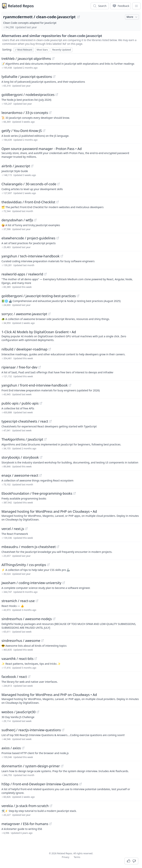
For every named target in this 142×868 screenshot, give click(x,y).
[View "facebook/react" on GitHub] (29, 677)
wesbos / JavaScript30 (19, 712)
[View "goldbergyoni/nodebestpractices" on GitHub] (57, 95)
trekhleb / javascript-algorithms (26, 59)
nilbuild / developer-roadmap (24, 349)
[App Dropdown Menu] (136, 6)
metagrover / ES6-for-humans (25, 824)
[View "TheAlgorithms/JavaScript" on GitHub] (45, 439)
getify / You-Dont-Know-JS (22, 131)
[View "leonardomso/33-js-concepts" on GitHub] (50, 113)
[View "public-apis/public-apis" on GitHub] (41, 403)
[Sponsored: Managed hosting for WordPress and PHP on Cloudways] (71, 515)
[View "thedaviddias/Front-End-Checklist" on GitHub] (57, 202)
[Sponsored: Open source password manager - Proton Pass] (71, 152)
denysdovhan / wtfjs (17, 220)
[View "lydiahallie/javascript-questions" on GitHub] (54, 77)
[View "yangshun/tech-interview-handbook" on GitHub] (62, 256)
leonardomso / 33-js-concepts (25, 113)
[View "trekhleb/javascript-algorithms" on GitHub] (53, 59)
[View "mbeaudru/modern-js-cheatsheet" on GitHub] (58, 547)
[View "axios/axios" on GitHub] (23, 748)
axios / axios (11, 748)
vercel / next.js (13, 529)
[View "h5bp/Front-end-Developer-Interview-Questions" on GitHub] (80, 784)
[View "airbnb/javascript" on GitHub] (32, 166)
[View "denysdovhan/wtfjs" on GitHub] (35, 220)
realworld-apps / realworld (22, 274)
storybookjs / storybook (20, 457)
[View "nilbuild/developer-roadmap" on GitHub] (50, 349)
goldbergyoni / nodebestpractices (28, 95)
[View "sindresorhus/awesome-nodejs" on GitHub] (54, 619)
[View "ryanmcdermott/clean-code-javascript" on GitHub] (79, 17)
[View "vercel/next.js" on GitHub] (26, 529)
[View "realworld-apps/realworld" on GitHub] (45, 274)
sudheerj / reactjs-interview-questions (31, 730)
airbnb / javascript (16, 166)
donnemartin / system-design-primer (31, 766)
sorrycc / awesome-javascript (24, 314)
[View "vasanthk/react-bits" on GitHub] (36, 659)
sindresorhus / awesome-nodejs (27, 619)
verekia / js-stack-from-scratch (25, 806)
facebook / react (14, 677)
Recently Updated (62, 50)
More (132, 17)
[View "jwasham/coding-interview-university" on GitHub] (64, 583)
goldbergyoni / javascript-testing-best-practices (39, 296)
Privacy (65, 857)
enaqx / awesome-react (20, 475)
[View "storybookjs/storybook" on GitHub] (41, 457)
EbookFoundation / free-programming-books (37, 493)
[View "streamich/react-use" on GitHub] (37, 601)
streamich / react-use (18, 601)
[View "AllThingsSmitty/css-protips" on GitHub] (48, 565)
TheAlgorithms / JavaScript (22, 439)
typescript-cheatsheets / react (25, 421)
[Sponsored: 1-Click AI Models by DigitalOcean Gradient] (71, 336)
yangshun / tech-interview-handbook (31, 256)
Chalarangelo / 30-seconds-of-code (29, 184)
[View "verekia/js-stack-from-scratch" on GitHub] (51, 806)
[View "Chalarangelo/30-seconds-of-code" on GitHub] (58, 184)
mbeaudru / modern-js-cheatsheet (29, 547)
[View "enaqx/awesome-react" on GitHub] (40, 475)
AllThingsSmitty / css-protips (24, 565)
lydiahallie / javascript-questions (27, 77)
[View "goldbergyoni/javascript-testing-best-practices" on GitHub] (78, 296)
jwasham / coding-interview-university (31, 583)
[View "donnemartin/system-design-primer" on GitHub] (62, 766)
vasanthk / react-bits (17, 659)
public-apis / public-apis (20, 403)
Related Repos (21, 6)
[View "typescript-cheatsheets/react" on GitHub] (50, 421)
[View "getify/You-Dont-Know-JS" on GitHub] (44, 131)
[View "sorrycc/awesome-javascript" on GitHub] (49, 314)
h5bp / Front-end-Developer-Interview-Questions (40, 784)
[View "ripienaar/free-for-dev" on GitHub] (40, 367)
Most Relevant (24, 50)
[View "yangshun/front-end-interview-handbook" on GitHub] (70, 385)
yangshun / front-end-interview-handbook (35, 385)
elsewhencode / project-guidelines (28, 238)
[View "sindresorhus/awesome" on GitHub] (42, 641)
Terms (77, 857)
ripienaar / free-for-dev (19, 367)
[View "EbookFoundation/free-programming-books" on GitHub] (74, 493)
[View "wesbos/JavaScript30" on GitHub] (38, 712)
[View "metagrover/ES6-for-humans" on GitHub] (50, 824)
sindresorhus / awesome (21, 641)
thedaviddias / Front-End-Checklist (28, 202)
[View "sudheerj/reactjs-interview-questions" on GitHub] (63, 730)
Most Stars (42, 50)
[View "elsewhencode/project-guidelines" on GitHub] (58, 238)
